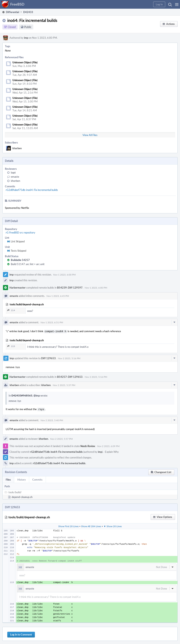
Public (28, 27)
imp (26, 38)
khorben (17, 148)
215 (11, 346)
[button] (177, 4)
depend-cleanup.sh (22, 496)
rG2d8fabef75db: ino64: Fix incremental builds (32, 190)
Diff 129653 (48, 358)
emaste (15, 177)
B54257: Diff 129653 (70, 376)
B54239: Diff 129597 (70, 288)
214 (11, 310)
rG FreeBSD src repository (20, 232)
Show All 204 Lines (91, 525)
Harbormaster (18, 288)
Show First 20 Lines (68, 525)
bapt (13, 172)
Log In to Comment (21, 634)
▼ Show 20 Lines (113, 525)
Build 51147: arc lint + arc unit (28, 264)
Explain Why (112, 451)
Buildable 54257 (20, 260)
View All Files (90, 135)
